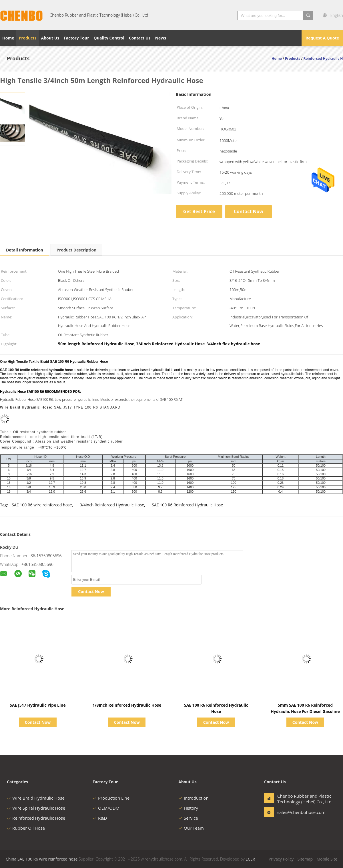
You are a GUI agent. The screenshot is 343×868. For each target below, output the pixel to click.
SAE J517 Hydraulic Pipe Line (38, 705)
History (188, 808)
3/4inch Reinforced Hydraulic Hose (112, 505)
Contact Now (249, 211)
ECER (250, 859)
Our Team (191, 828)
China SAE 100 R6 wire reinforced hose (42, 859)
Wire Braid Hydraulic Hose (36, 798)
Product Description (76, 250)
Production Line (111, 798)
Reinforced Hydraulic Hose (36, 818)
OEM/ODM (106, 808)
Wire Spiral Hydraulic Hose (36, 808)
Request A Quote (322, 38)
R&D (100, 818)
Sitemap (305, 859)
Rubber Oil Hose (26, 828)
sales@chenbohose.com (295, 812)
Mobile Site (327, 859)
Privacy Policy (281, 859)
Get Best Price (199, 211)
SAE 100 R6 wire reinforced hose (42, 505)
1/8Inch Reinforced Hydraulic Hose (127, 705)
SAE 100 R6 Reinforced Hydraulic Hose (187, 505)
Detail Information (25, 250)
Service (188, 818)
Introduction (194, 798)
